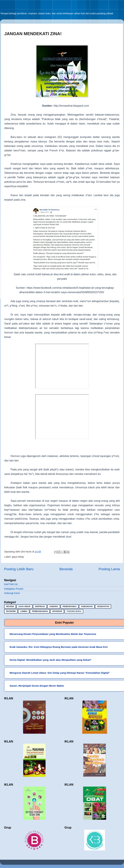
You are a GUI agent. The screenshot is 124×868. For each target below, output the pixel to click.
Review (10, 607)
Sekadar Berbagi (9, 10)
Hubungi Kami (12, 593)
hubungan (87, 607)
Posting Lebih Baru (19, 569)
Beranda (66, 569)
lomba (24, 611)
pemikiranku (70, 607)
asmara (54, 607)
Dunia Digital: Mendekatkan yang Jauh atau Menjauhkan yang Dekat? (50, 660)
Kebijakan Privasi (14, 589)
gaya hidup (18, 557)
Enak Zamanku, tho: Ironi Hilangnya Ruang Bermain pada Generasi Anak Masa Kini (59, 647)
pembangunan (40, 611)
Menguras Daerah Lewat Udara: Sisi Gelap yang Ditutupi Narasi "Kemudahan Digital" (60, 673)
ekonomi (11, 611)
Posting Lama (109, 569)
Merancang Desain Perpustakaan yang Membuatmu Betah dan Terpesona (53, 634)
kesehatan (103, 607)
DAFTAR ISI (11, 584)
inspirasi (40, 607)
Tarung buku (74, 611)
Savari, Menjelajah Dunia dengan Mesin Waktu (37, 686)
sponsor (57, 611)
